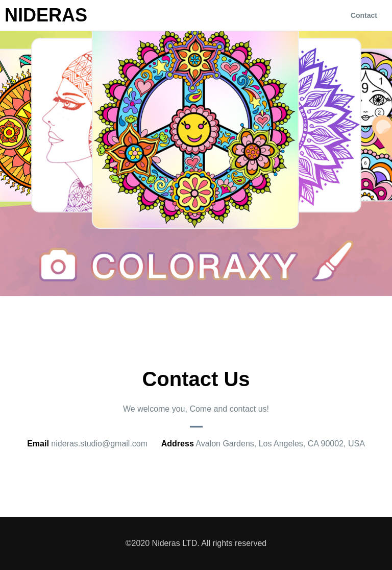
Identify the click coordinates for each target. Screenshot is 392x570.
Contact (364, 15)
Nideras (46, 15)
